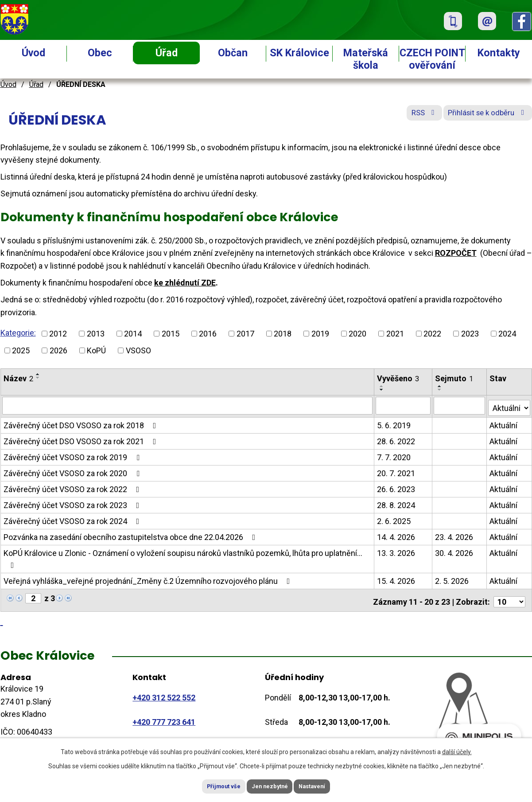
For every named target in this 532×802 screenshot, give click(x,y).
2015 (171, 334)
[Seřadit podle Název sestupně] (38, 378)
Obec (100, 53)
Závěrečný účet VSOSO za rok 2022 (73, 487)
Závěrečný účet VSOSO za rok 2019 (73, 455)
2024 (507, 334)
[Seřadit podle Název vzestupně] (38, 374)
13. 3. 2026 (396, 551)
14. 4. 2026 (396, 535)
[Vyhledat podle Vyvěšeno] (404, 405)
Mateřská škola (366, 59)
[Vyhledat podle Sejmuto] (460, 405)
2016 (208, 334)
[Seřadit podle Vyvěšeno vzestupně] (382, 386)
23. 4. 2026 (454, 535)
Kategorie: (18, 333)
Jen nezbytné (270, 786)
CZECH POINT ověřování (432, 59)
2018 (283, 334)
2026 (58, 350)
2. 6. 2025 (394, 519)
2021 (395, 334)
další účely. (457, 750)
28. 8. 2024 (396, 503)
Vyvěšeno (398, 378)
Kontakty (499, 53)
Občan (233, 53)
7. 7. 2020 (394, 455)
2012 (58, 334)
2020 (357, 334)
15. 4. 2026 (396, 579)
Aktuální (504, 423)
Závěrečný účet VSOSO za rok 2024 (73, 519)
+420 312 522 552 (164, 692)
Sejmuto (454, 378)
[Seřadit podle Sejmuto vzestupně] (440, 386)
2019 (320, 334)
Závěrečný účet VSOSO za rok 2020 (73, 471)
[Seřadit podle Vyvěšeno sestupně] (382, 390)
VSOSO (138, 350)
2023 (470, 334)
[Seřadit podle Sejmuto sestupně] (440, 390)
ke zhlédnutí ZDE (185, 283)
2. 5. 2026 (452, 579)
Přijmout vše (212, 786)
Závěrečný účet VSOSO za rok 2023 (73, 503)
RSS (410, 116)
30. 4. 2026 (454, 551)
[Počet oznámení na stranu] (509, 597)
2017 (245, 334)
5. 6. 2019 (394, 423)
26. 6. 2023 (396, 487)
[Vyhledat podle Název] (188, 405)
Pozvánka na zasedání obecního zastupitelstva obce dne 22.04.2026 (131, 535)
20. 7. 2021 (396, 471)
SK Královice (299, 53)
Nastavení (324, 786)
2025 (21, 350)
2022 (432, 334)
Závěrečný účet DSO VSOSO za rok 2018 (82, 423)
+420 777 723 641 (164, 717)
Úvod (33, 53)
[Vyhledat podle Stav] (509, 404)
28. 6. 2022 (396, 439)
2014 (133, 334)
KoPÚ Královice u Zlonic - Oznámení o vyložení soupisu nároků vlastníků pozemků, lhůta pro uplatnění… (183, 557)
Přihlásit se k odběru (483, 116)
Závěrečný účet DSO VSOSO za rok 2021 (82, 439)
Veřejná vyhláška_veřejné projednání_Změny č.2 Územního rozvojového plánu (149, 579)
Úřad (167, 53)
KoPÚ (96, 350)
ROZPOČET (456, 253)
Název (18, 378)
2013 (96, 334)
